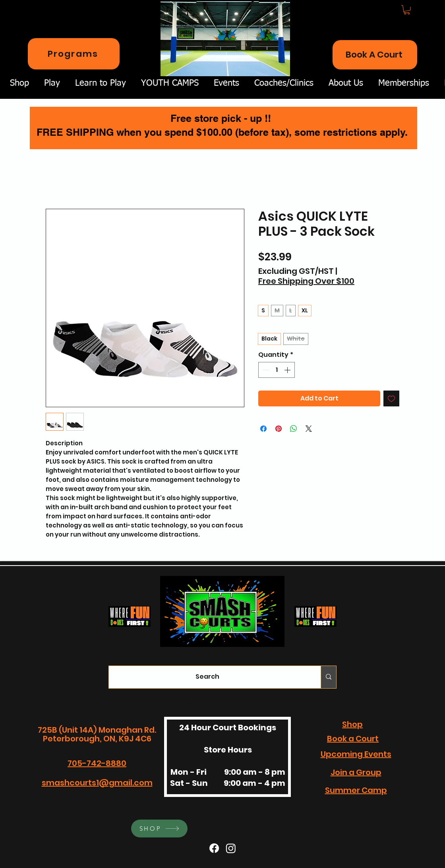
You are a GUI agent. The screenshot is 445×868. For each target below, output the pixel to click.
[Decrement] (265, 370)
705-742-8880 (97, 763)
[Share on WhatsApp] (294, 429)
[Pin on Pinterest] (279, 429)
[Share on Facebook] (263, 429)
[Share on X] (309, 429)
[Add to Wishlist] (391, 398)
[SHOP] (159, 829)
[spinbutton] (277, 370)
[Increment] (288, 370)
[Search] (207, 677)
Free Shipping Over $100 (306, 281)
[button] (407, 10)
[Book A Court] (375, 55)
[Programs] (74, 54)
